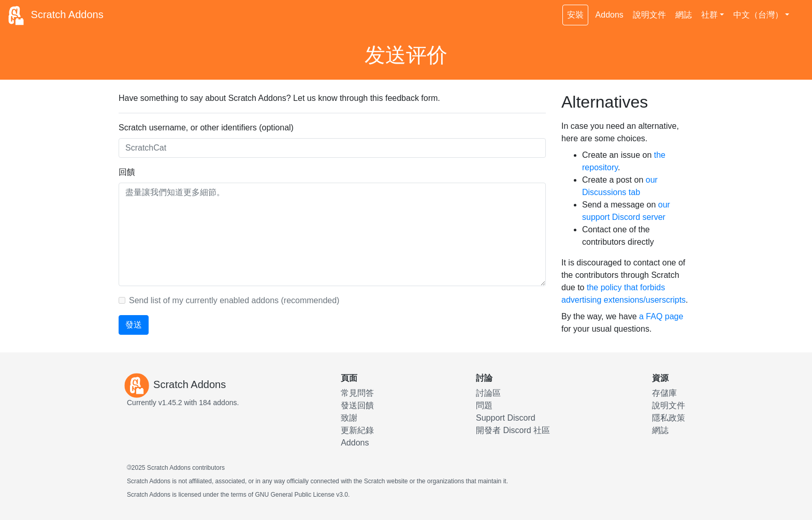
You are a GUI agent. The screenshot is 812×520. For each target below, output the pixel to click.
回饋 (127, 172)
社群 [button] (709, 15)
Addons (610, 15)
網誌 (684, 15)
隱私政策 (669, 418)
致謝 (349, 418)
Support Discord (506, 418)
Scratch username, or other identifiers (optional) (206, 128)
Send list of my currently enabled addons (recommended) (234, 300)
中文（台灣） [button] (758, 15)
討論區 (488, 393)
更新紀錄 (357, 430)
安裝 (575, 15)
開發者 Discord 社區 (513, 430)
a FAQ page (661, 316)
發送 (134, 325)
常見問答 (357, 393)
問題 (484, 405)
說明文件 (649, 15)
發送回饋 (357, 405)
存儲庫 (664, 393)
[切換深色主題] (799, 9)
